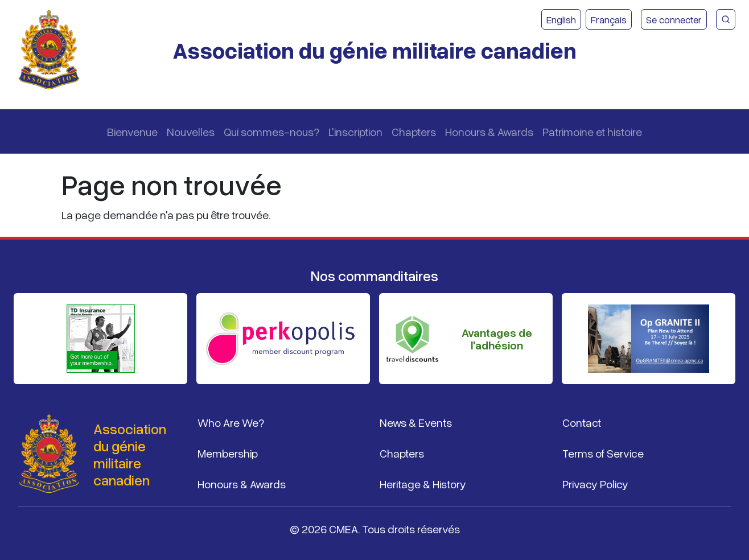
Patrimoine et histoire (592, 131)
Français (609, 19)
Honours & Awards (489, 131)
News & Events (416, 422)
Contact (582, 422)
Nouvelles (191, 131)
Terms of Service (603, 453)
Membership (228, 453)
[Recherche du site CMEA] (726, 19)
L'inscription (355, 131)
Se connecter (674, 19)
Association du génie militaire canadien (374, 50)
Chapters (414, 131)
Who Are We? (231, 422)
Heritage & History (423, 484)
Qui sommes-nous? (271, 131)
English (561, 19)
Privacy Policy (595, 484)
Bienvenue (132, 131)
